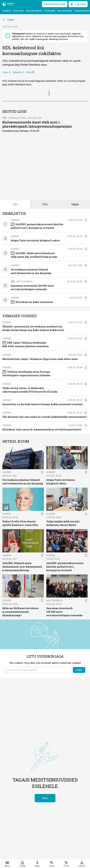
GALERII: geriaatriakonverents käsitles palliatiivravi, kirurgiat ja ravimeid (65, 567)
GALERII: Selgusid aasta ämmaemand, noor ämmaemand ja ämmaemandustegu (22, 567)
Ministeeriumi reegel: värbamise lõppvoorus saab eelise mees (40, 359)
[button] (38, 670)
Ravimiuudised (34, 11)
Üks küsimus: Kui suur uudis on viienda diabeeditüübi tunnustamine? (45, 417)
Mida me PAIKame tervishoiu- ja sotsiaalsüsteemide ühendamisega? (21, 612)
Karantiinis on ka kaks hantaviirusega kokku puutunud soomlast (43, 404)
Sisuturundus (24, 281)
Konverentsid (65, 11)
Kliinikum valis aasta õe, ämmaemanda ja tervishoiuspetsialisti (42, 429)
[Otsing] (52, 864)
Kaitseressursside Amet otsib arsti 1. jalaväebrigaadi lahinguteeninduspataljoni (37, 124)
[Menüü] (7, 864)
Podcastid (50, 11)
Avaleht (7, 11)
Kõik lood (18, 11)
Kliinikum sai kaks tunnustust (32, 302)
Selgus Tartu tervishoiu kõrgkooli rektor (35, 240)
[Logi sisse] (82, 864)
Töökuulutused (17, 118)
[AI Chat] (66, 864)
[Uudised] (22, 864)
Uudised (15, 220)
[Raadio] (37, 864)
